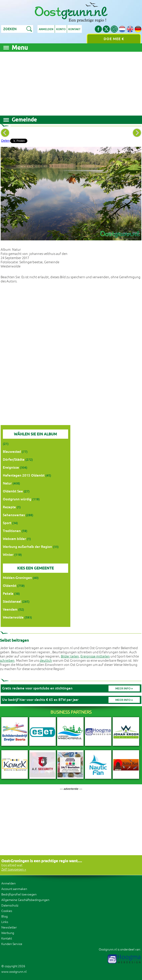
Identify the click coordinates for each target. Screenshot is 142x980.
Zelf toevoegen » (14, 870)
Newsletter (9, 927)
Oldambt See (13, 491)
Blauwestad (12, 452)
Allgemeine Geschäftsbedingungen (25, 900)
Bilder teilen (70, 657)
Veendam (10, 609)
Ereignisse (11, 467)
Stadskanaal (12, 601)
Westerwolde (13, 617)
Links (5, 922)
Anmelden (46, 29)
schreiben (7, 661)
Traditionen (12, 531)
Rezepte (9, 507)
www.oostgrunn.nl (14, 972)
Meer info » (124, 688)
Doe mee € (114, 39)
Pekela (8, 594)
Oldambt (10, 586)
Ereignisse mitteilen (95, 657)
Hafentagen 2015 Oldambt (24, 475)
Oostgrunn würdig (17, 499)
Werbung (8, 933)
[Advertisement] (71, 83)
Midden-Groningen (17, 578)
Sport (7, 523)
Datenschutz (10, 905)
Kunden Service (12, 944)
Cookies (7, 911)
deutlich (46, 661)
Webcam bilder (14, 539)
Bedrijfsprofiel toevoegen (19, 894)
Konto (61, 29)
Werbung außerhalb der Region (27, 547)
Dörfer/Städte (14, 460)
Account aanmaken (14, 889)
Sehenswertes (14, 515)
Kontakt (74, 29)
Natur (7, 483)
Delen (5, 141)
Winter (8, 555)
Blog (5, 916)
